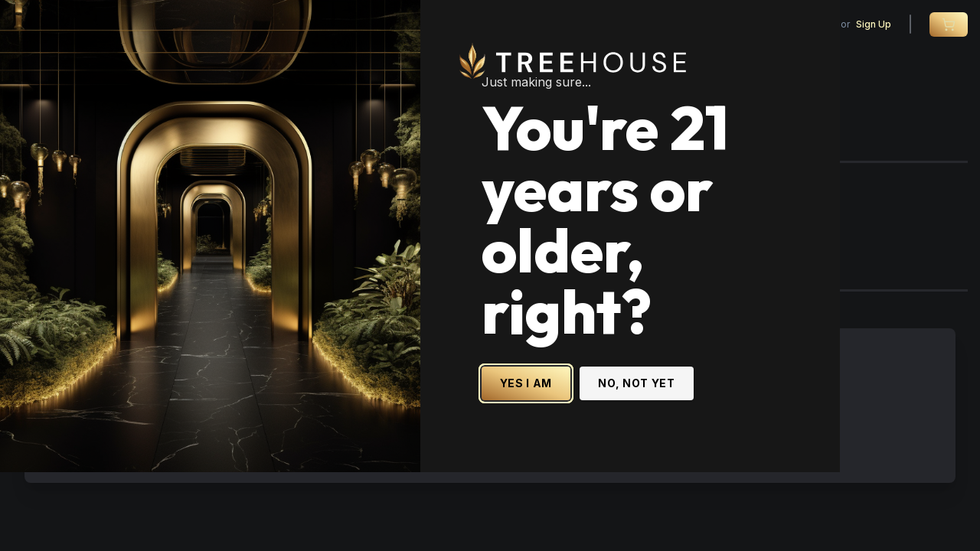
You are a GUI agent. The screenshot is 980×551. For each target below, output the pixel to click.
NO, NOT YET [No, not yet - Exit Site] (707, 391)
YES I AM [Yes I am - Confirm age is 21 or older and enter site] (596, 391)
